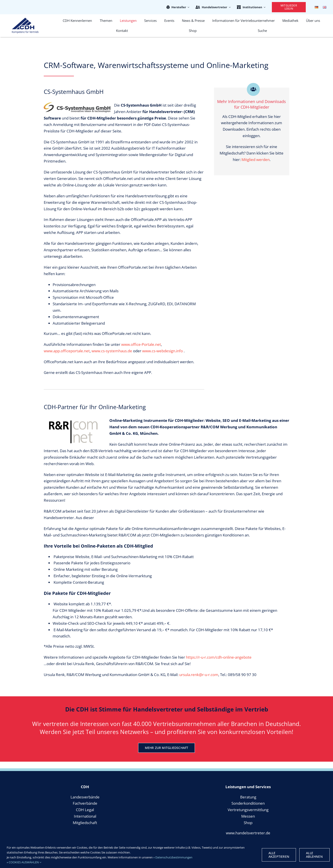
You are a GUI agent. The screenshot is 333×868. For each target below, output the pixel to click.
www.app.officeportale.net (67, 351)
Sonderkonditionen (248, 803)
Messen (248, 816)
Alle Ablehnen (314, 855)
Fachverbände (85, 803)
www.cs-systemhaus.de (112, 351)
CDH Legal (85, 810)
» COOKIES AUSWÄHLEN (24, 862)
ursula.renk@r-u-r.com (199, 675)
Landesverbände (85, 797)
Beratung (248, 797)
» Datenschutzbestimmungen (173, 857)
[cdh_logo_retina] (25, 20)
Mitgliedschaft (85, 823)
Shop (248, 823)
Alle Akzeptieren (279, 855)
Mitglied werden (256, 160)
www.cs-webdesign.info (162, 351)
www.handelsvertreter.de (248, 833)
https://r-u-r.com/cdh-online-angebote (219, 657)
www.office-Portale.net (141, 344)
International (85, 816)
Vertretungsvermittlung (248, 810)
